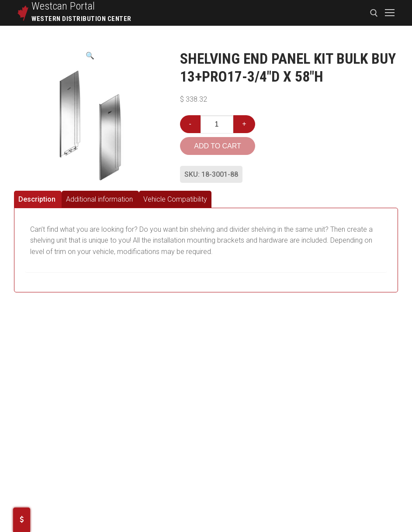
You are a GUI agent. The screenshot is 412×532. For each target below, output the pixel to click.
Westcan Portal (63, 6)
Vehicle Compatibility (175, 199)
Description (37, 199)
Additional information (99, 199)
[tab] (38, 199)
